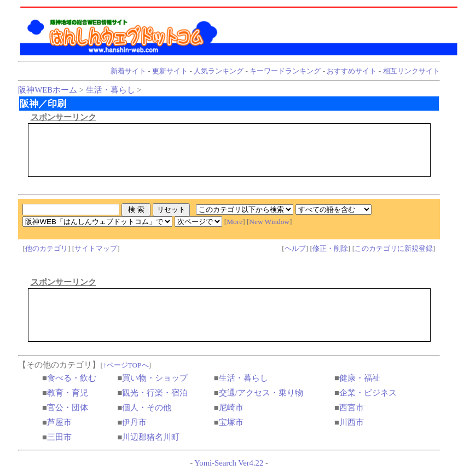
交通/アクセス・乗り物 (261, 393)
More (234, 222)
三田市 (59, 437)
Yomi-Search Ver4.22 (229, 463)
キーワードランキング (285, 71)
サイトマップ (96, 248)
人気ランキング (219, 71)
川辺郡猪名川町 (151, 437)
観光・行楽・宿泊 (155, 393)
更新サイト (170, 71)
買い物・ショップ (155, 378)
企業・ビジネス (368, 393)
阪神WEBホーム (48, 90)
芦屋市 (59, 422)
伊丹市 (134, 422)
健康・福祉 (360, 378)
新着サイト (128, 71)
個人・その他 (147, 408)
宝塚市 (231, 422)
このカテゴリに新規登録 (394, 248)
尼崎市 (231, 408)
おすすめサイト (352, 71)
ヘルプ (295, 248)
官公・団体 (68, 408)
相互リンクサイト (411, 71)
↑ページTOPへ (126, 365)
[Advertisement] (229, 150)
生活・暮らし (111, 90)
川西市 (352, 422)
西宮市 (352, 408)
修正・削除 (330, 248)
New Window (269, 222)
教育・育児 (68, 393)
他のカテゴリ (47, 248)
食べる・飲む (72, 378)
